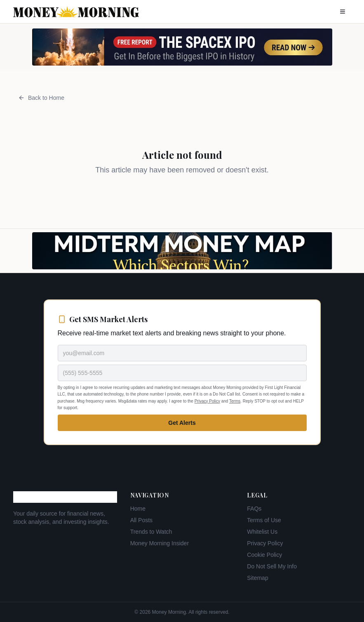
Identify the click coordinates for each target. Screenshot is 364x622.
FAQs (254, 509)
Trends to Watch (151, 532)
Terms (235, 401)
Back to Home (41, 98)
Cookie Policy (264, 555)
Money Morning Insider (160, 543)
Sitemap (257, 578)
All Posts (141, 520)
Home (138, 509)
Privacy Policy (207, 401)
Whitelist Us (262, 532)
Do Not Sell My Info (272, 566)
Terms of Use (264, 520)
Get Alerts (182, 423)
